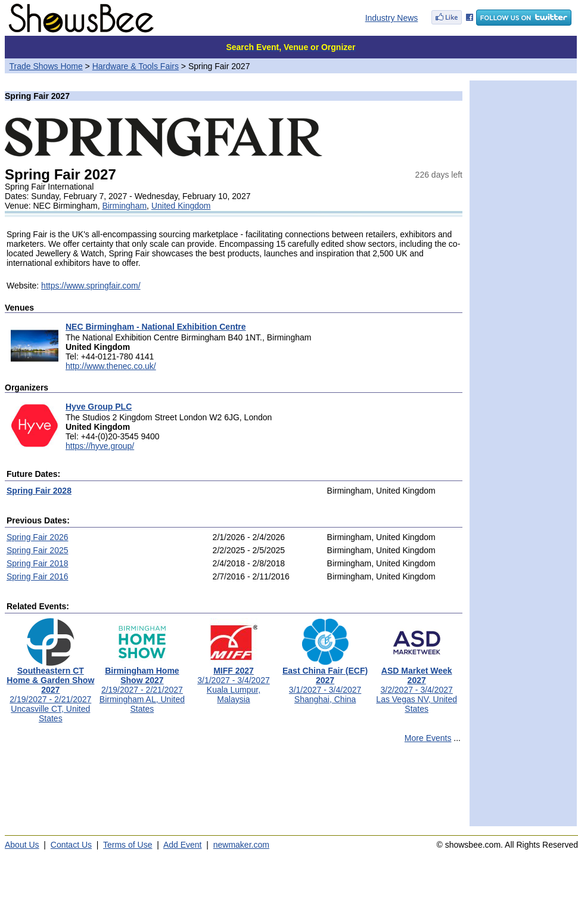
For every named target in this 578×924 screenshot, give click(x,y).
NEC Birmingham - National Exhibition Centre (156, 327)
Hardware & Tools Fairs (136, 66)
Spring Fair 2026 (38, 537)
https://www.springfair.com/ (91, 286)
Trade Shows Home (46, 66)
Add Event (183, 845)
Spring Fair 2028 (39, 491)
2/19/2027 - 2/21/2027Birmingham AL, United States (142, 686)
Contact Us (71, 845)
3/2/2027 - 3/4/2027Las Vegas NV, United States (417, 686)
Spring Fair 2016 (38, 576)
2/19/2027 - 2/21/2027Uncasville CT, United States (50, 691)
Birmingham (124, 206)
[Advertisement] (234, 790)
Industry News (392, 18)
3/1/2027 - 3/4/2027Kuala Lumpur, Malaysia (233, 681)
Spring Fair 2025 (38, 550)
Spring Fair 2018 (38, 563)
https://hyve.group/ (100, 446)
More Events (428, 738)
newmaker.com (241, 845)
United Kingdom (181, 206)
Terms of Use (128, 845)
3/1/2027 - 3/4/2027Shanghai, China (325, 681)
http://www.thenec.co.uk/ (111, 366)
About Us (22, 845)
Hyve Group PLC (99, 407)
